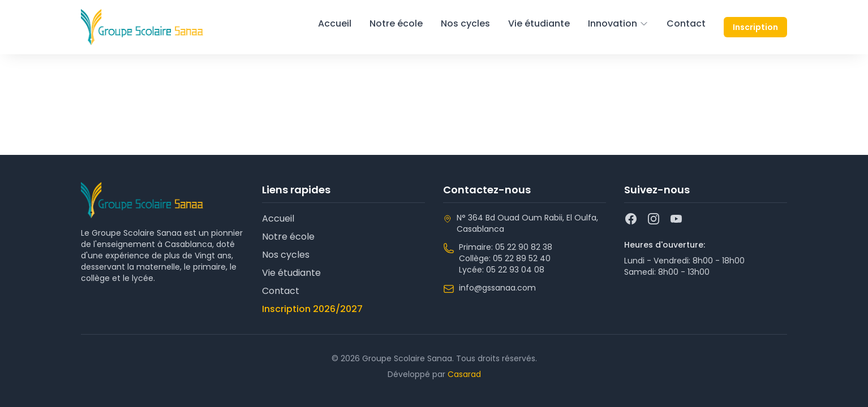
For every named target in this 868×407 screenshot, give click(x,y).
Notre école (396, 23)
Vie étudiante (539, 23)
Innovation (618, 23)
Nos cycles (465, 23)
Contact (686, 23)
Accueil (335, 23)
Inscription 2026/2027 (312, 309)
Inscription (755, 27)
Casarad (464, 374)
